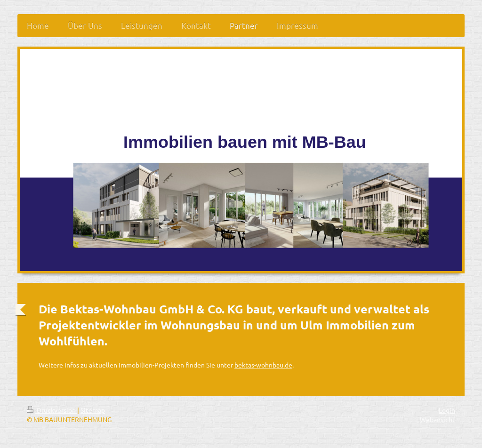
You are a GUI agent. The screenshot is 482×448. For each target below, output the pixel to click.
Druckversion (52, 410)
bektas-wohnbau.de (263, 365)
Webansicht (438, 419)
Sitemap (93, 410)
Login (447, 410)
